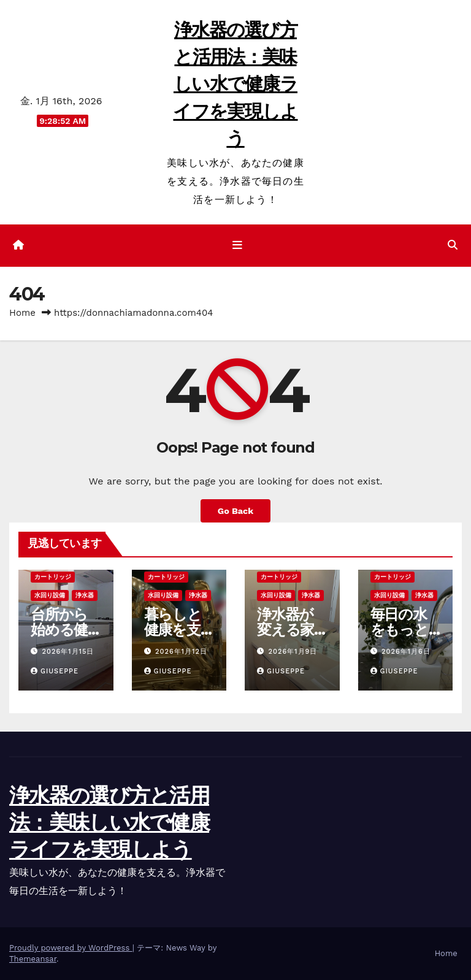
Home (22, 313)
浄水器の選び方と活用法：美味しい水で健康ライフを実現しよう (235, 84)
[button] (453, 245)
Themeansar (33, 959)
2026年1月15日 (68, 652)
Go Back (235, 511)
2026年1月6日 (406, 652)
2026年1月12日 (181, 652)
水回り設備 (50, 595)
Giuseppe (55, 671)
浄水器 (85, 595)
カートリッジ (53, 577)
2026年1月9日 (293, 652)
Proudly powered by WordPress (71, 948)
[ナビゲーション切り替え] (238, 245)
